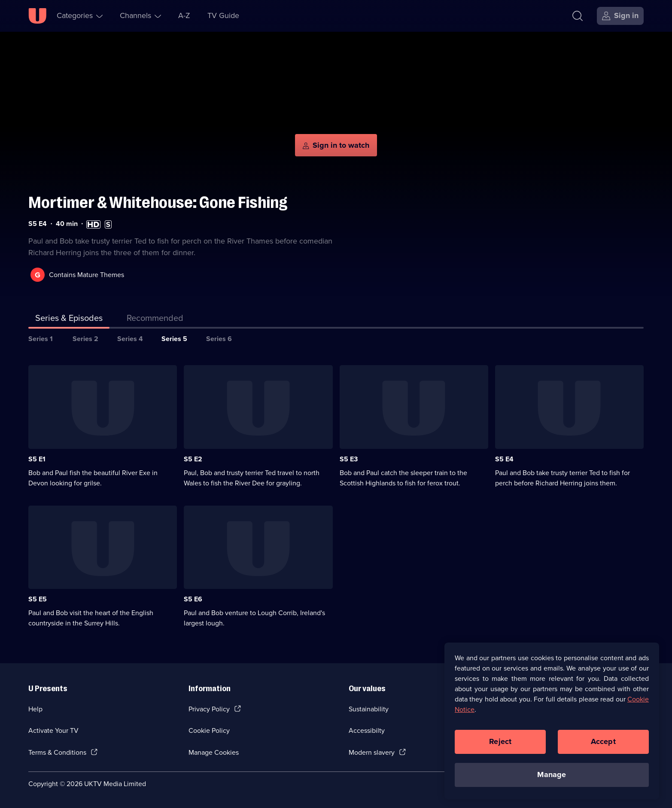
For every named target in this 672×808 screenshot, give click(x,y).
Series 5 (174, 339)
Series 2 (85, 339)
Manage (552, 778)
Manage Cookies (214, 752)
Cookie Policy (209, 730)
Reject (500, 744)
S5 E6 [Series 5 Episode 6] (193, 599)
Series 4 (130, 339)
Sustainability (369, 709)
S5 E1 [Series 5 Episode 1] (37, 459)
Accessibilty (367, 730)
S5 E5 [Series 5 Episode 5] (38, 599)
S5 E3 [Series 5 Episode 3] (349, 459)
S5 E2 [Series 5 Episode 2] (193, 459)
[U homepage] (37, 16)
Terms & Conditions (57, 752)
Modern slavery (372, 752)
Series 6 (219, 339)
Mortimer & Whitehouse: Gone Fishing (158, 203)
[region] (552, 724)
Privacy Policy (209, 709)
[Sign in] (620, 16)
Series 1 (41, 339)
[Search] (578, 16)
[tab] (155, 320)
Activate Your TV (53, 730)
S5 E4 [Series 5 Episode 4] (504, 459)
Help (35, 709)
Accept (603, 744)
